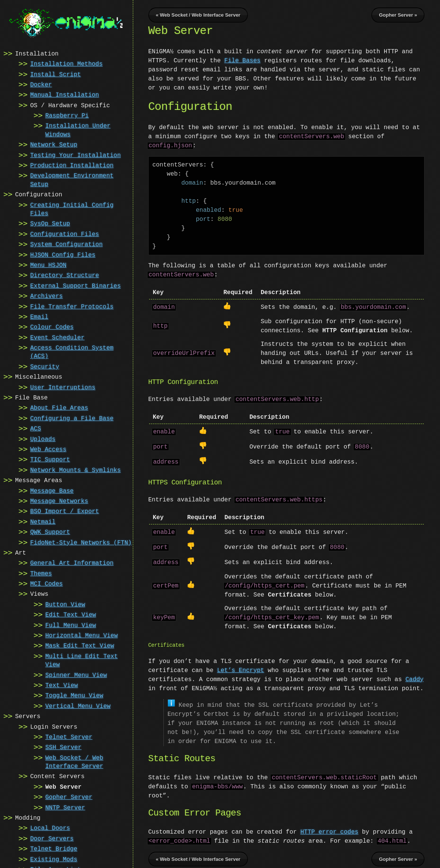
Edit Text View (71, 614)
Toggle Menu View (74, 695)
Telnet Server (69, 737)
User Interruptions (63, 387)
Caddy (414, 674)
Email (39, 316)
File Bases (242, 61)
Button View (65, 604)
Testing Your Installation (75, 155)
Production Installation (72, 165)
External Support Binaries (75, 285)
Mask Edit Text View (80, 645)
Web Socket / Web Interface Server (74, 762)
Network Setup (54, 144)
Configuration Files (65, 234)
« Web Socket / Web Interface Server (198, 15)
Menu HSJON (48, 265)
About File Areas (59, 407)
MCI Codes (46, 583)
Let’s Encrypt (241, 665)
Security (45, 366)
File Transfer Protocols (72, 306)
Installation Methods (66, 63)
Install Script (55, 74)
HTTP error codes (329, 826)
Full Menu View (71, 625)
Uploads (43, 439)
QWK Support (50, 532)
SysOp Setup (50, 223)
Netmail (43, 521)
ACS (36, 428)
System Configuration (66, 244)
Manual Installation (65, 94)
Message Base (52, 490)
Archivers (46, 296)
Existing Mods (54, 859)
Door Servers (52, 838)
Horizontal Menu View (82, 635)
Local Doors (50, 828)
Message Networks (59, 501)
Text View (62, 685)
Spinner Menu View (76, 675)
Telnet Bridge (54, 848)
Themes (41, 573)
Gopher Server (69, 797)
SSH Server (63, 747)
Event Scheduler (57, 337)
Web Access (48, 449)
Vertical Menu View (78, 706)
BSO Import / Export (65, 511)
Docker (41, 84)
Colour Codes (52, 327)
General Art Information (72, 563)
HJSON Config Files (63, 254)
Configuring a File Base (72, 418)
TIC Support (50, 459)
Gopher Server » (398, 15)
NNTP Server (65, 807)
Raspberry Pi (67, 115)
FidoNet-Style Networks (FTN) (81, 542)
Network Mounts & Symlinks (75, 470)
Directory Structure (65, 275)
